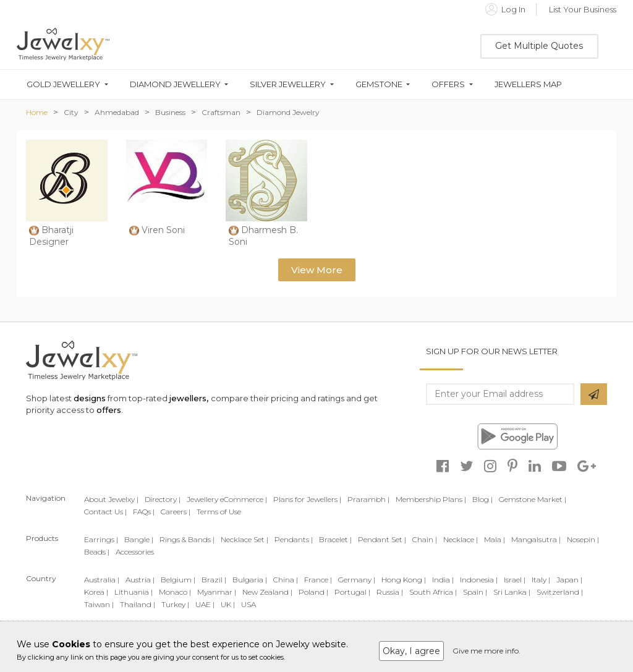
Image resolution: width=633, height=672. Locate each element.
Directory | (163, 499)
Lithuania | (134, 592)
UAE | (205, 604)
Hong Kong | (404, 580)
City (71, 112)
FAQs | (144, 512)
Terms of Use (219, 512)
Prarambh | (368, 499)
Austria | (140, 580)
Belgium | (178, 580)
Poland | (313, 592)
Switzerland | (560, 592)
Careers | (176, 512)
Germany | (357, 580)
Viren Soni (163, 230)
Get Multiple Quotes (539, 46)
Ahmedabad (117, 112)
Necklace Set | (244, 539)
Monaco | (175, 592)
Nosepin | (583, 539)
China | (286, 580)
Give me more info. (486, 651)
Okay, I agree (411, 651)
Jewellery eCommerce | (227, 499)
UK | (228, 604)
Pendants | (294, 539)
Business (170, 112)
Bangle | (139, 539)
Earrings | (101, 539)
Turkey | (175, 604)
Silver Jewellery (288, 84)
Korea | (96, 592)
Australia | (102, 580)
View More (317, 270)
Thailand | (138, 604)
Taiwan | (99, 604)
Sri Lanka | (512, 592)
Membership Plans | (431, 499)
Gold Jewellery (63, 84)
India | (443, 580)
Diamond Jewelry (288, 112)
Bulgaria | (250, 580)
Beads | (97, 552)
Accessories (135, 552)
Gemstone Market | (533, 499)
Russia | (390, 592)
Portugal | (352, 592)
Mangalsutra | (536, 539)
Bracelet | (335, 539)
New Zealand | (267, 592)
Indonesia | (479, 580)
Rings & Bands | (187, 539)
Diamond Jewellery (175, 84)
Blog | (482, 499)
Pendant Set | (382, 539)
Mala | (495, 539)
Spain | (475, 592)
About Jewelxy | (111, 499)
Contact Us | (105, 512)
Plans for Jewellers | (307, 499)
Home (37, 112)
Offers (448, 84)
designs (90, 398)
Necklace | (461, 539)
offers (109, 410)
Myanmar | (217, 592)
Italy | (541, 580)
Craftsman (221, 112)
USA (249, 604)
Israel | (515, 580)
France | (318, 580)
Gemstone (379, 84)
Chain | (425, 539)
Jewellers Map (528, 84)
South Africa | (433, 592)
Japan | (569, 580)
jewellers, (189, 398)
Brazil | (214, 580)
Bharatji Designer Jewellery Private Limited (66, 248)
